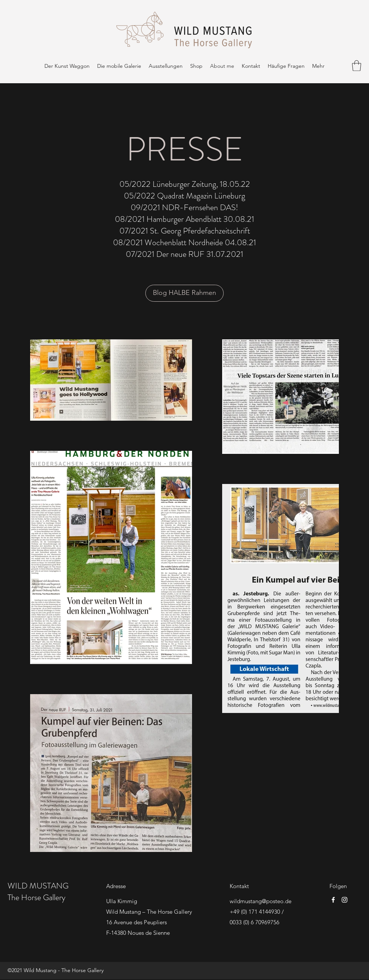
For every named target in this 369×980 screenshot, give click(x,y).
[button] (357, 66)
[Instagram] (345, 900)
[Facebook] (333, 900)
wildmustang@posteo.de (261, 901)
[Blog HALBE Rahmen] (184, 293)
